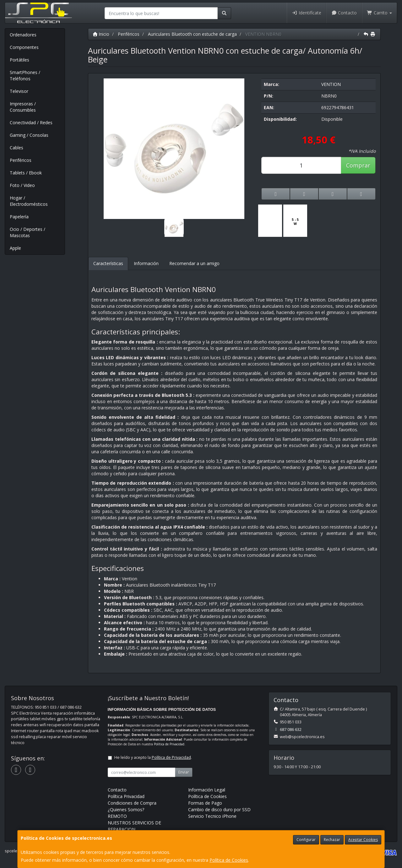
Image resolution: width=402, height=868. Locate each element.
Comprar (358, 165)
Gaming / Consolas (29, 135)
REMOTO (117, 816)
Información (146, 263)
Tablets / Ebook (26, 173)
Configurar (306, 840)
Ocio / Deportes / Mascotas (27, 232)
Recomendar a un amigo (194, 263)
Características (108, 263)
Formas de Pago (205, 803)
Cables (16, 148)
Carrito (379, 13)
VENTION (331, 84)
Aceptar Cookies (363, 840)
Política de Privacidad (169, 744)
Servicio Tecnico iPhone (212, 816)
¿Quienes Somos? (126, 809)
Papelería (19, 217)
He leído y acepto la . (153, 757)
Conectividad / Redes (31, 122)
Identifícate (307, 13)
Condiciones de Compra (132, 803)
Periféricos (21, 160)
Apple (15, 248)
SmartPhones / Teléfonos (25, 75)
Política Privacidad (126, 796)
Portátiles (19, 60)
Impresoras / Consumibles (23, 107)
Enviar (184, 772)
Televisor (19, 91)
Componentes (24, 47)
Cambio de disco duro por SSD (219, 809)
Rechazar (332, 840)
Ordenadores (23, 35)
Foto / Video (22, 185)
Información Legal (207, 790)
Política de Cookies (229, 860)
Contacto (344, 13)
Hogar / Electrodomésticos (29, 201)
